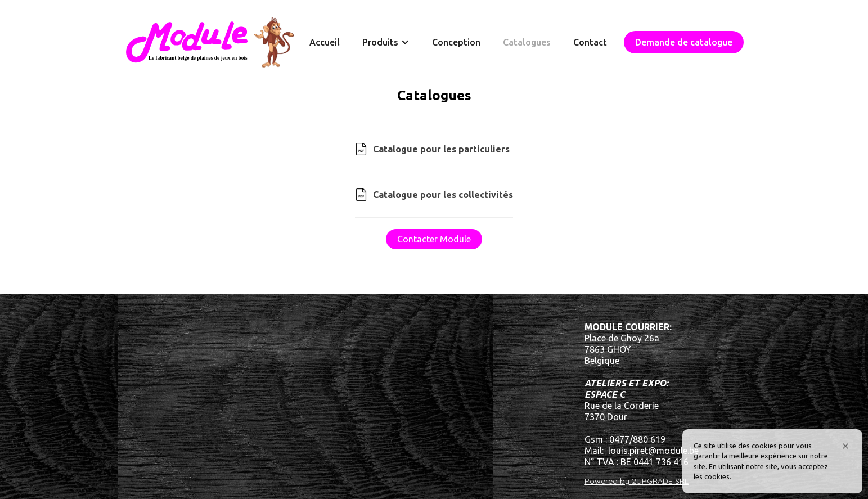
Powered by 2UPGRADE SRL (637, 481)
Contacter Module (434, 239)
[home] (210, 42)
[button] (845, 446)
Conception (456, 42)
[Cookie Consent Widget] (772, 461)
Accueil (325, 42)
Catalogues (527, 42)
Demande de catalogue (684, 42)
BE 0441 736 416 (655, 462)
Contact (590, 42)
